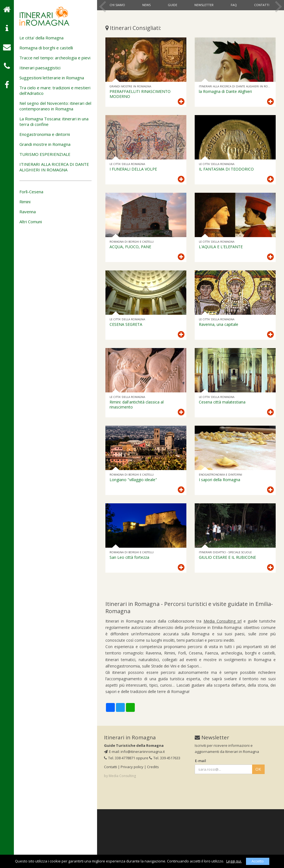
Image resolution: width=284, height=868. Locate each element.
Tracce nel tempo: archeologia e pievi (55, 58)
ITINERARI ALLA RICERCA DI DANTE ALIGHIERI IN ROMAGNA (54, 167)
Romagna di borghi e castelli (46, 48)
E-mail (201, 819)
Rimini (25, 202)
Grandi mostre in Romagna (45, 144)
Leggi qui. (234, 861)
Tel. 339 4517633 (165, 816)
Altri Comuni (31, 222)
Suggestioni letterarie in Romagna (52, 78)
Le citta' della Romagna (41, 38)
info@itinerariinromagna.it (143, 810)
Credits (153, 826)
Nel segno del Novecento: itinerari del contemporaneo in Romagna (55, 106)
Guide (173, 5)
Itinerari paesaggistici (40, 68)
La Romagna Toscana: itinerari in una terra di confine (54, 121)
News (146, 5)
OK (258, 828)
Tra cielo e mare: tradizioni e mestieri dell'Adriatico (55, 90)
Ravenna (28, 212)
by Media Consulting (120, 835)
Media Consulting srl (223, 680)
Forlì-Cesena (31, 192)
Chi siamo (117, 5)
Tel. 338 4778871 (120, 816)
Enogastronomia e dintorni (45, 134)
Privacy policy (132, 826)
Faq (234, 5)
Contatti (262, 5)
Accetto (258, 861)
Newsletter (204, 5)
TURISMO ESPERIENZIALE (45, 154)
